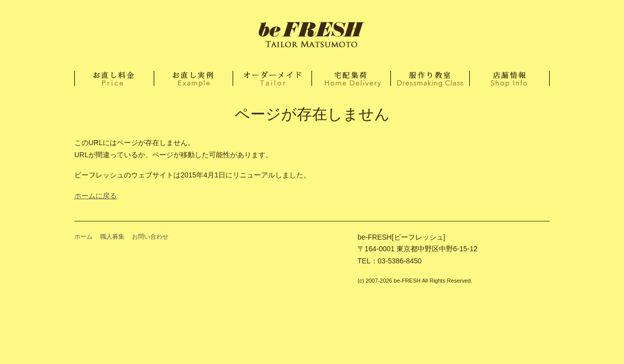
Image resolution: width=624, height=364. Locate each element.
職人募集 (112, 237)
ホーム (312, 35)
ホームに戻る (96, 196)
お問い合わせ (150, 237)
